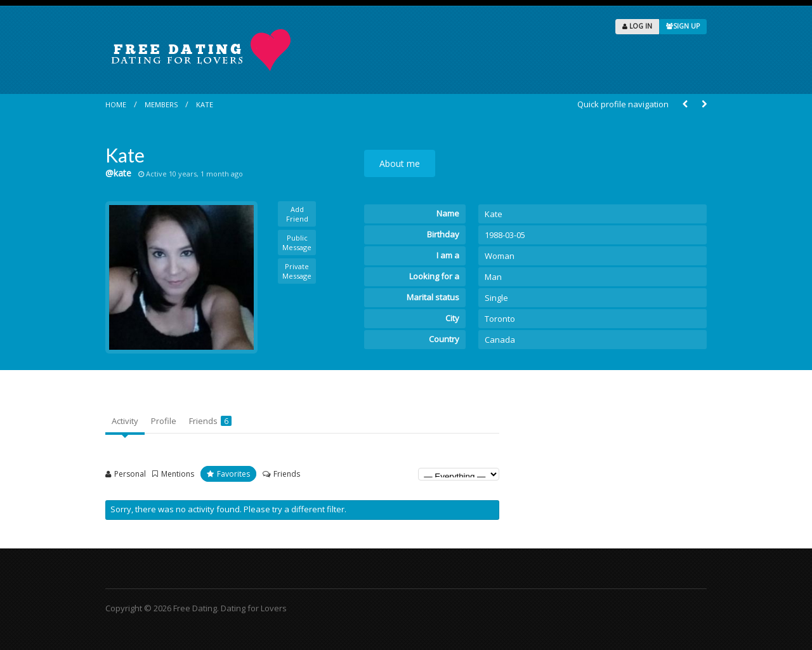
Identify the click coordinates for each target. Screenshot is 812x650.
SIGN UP (683, 26)
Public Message (297, 242)
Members (161, 104)
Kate (205, 104)
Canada (500, 340)
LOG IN (637, 26)
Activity (125, 421)
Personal (130, 474)
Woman (500, 256)
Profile (164, 421)
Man (493, 277)
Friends (210, 421)
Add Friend (297, 214)
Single (496, 298)
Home (116, 104)
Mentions (178, 474)
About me (400, 163)
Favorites (233, 474)
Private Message (297, 271)
